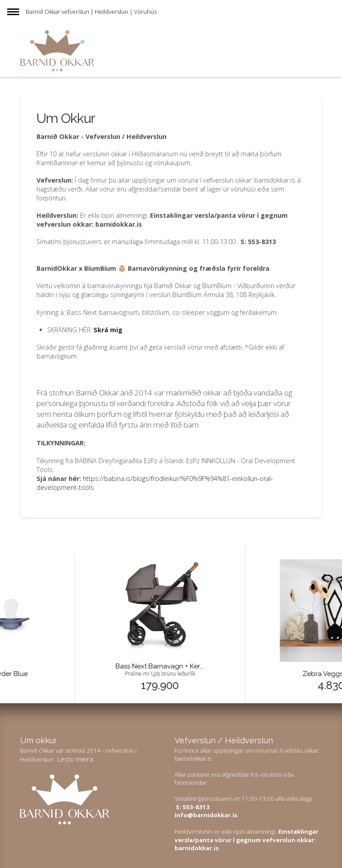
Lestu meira (75, 759)
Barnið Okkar (43, 12)
